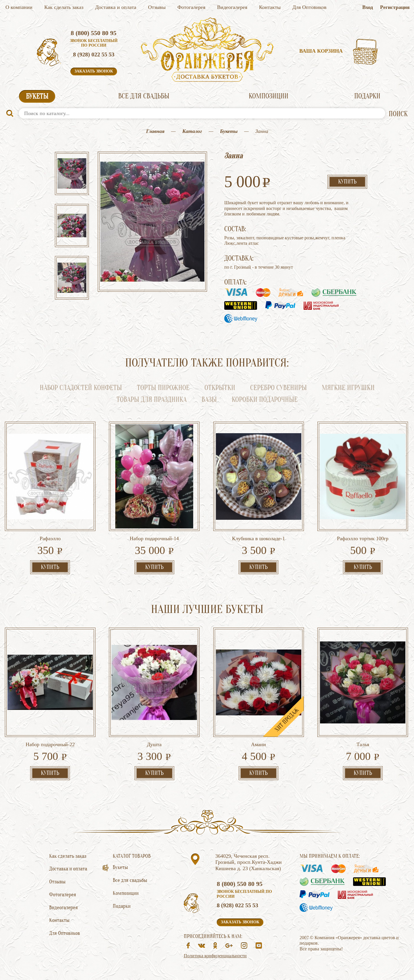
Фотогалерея (191, 7)
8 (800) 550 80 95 (94, 33)
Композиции (269, 96)
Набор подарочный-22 (50, 744)
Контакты (270, 7)
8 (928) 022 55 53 (94, 54)
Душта (154, 744)
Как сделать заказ (64, 7)
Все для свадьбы (144, 96)
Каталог (192, 131)
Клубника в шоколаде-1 (258, 538)
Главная (155, 131)
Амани (258, 744)
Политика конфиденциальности (215, 956)
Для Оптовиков (309, 7)
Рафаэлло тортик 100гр (363, 538)
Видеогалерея (232, 7)
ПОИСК (398, 114)
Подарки (367, 96)
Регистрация (395, 7)
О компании (19, 7)
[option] (72, 174)
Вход (368, 7)
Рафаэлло (50, 538)
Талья (363, 744)
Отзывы (157, 7)
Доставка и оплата (116, 7)
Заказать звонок (94, 71)
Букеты (37, 97)
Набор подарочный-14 (154, 538)
